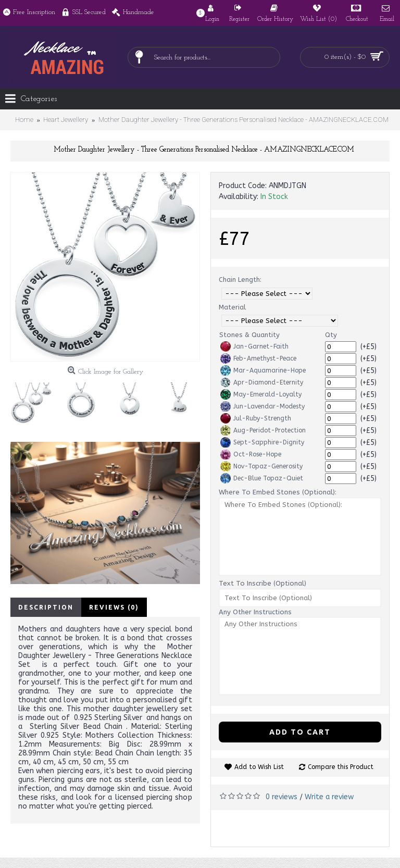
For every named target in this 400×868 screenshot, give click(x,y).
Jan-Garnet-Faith (254, 346)
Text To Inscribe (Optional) (262, 583)
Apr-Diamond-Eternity (262, 382)
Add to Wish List (259, 767)
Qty (331, 335)
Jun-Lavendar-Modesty (262, 406)
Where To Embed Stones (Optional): (278, 492)
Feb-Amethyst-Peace (258, 358)
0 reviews (282, 797)
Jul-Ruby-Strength (256, 418)
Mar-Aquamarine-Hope (263, 370)
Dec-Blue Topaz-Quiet (262, 478)
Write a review (329, 797)
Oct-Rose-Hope (251, 454)
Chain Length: (240, 280)
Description (46, 607)
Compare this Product (341, 767)
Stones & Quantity (249, 335)
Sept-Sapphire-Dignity (262, 442)
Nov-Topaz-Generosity (261, 466)
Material (232, 307)
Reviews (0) (114, 607)
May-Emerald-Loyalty (261, 394)
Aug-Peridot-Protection (263, 430)
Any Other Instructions (255, 612)
